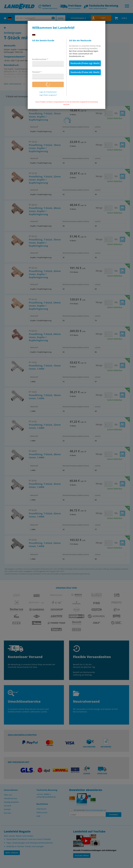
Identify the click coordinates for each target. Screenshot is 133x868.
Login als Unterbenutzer (48, 92)
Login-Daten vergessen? (48, 95)
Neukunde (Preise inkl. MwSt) (85, 72)
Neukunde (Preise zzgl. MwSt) (85, 63)
